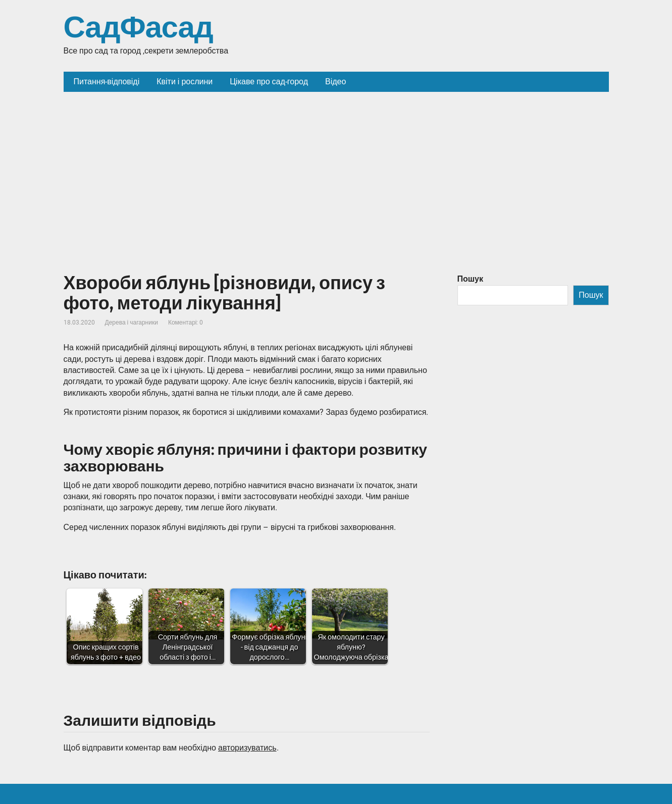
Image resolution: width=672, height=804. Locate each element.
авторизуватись (247, 748)
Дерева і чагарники (132, 323)
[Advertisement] (336, 168)
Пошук (471, 279)
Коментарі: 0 (186, 323)
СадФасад (138, 28)
